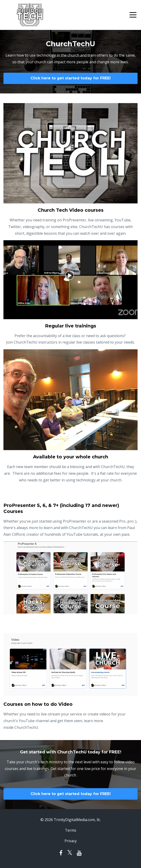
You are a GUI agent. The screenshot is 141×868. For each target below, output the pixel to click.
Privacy (71, 841)
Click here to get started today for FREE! (71, 78)
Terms (71, 830)
